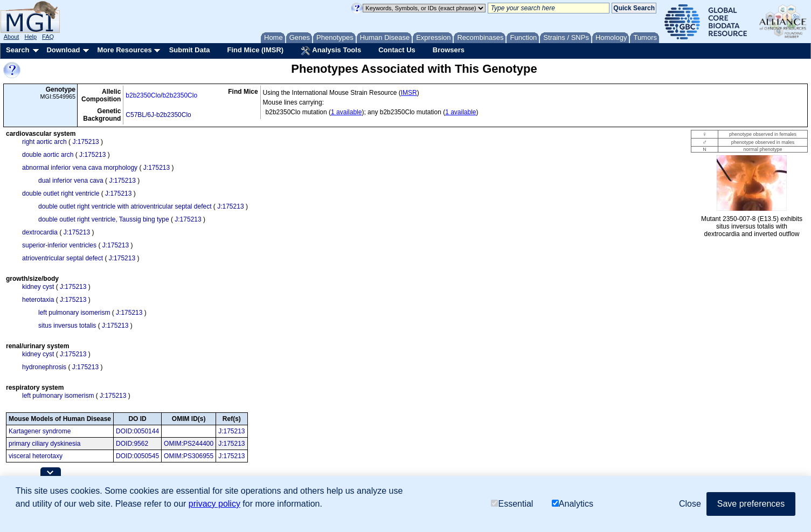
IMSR (409, 93)
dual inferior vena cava (71, 181)
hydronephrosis (44, 367)
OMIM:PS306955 (189, 456)
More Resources (124, 50)
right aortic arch (44, 142)
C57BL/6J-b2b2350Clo (158, 115)
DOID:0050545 (137, 456)
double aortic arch (48, 155)
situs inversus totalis (67, 326)
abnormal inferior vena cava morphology (80, 168)
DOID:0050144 (137, 431)
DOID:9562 (132, 444)
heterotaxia (38, 300)
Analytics (573, 504)
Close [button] (690, 504)
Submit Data (190, 50)
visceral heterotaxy (36, 456)
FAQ (48, 37)
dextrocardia (40, 232)
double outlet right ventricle (61, 194)
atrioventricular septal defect (63, 258)
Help (30, 37)
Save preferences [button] (751, 504)
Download (63, 50)
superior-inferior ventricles (59, 245)
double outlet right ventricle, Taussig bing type (104, 219)
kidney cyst (38, 287)
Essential (512, 504)
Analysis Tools (331, 51)
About (12, 37)
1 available (346, 112)
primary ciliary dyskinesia (44, 444)
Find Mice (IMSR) (255, 50)
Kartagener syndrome (40, 431)
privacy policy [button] (214, 504)
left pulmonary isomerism (74, 313)
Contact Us (397, 50)
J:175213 (85, 142)
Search (18, 50)
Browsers (449, 50)
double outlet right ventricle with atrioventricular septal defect (125, 206)
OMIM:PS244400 (189, 444)
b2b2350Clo (143, 95)
